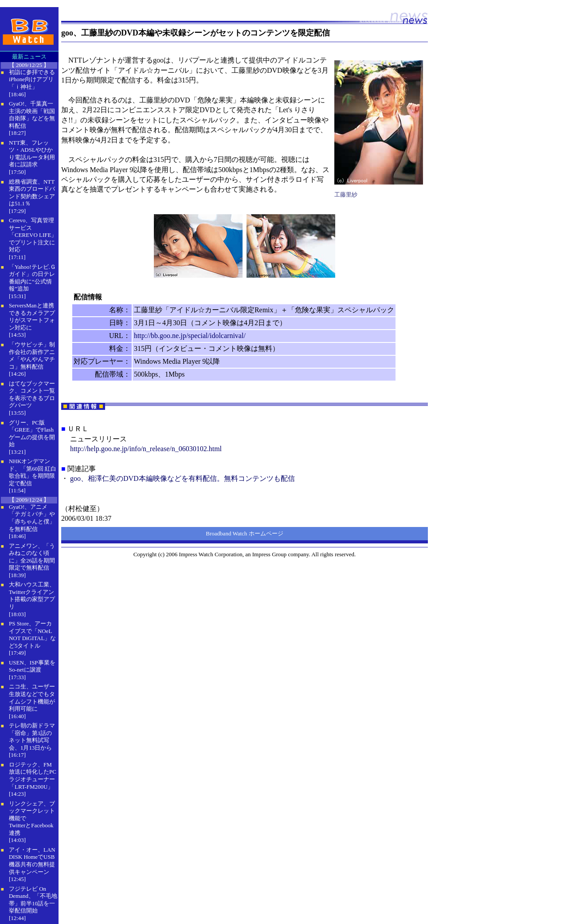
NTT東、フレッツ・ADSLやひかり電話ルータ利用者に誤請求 (32, 154)
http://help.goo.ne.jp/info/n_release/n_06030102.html (146, 449)
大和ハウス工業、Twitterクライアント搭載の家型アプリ (32, 596)
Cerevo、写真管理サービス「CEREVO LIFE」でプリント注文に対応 (33, 235)
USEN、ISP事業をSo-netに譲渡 (32, 666)
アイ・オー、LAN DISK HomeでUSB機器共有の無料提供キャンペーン (32, 861)
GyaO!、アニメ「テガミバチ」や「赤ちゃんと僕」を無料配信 (32, 518)
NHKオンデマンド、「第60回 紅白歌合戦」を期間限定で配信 (33, 472)
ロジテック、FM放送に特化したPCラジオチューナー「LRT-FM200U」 (33, 776)
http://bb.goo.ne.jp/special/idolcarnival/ (190, 336)
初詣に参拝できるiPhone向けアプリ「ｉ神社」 (32, 79)
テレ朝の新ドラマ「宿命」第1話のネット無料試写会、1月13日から (32, 737)
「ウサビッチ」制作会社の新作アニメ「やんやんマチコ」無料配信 (32, 356)
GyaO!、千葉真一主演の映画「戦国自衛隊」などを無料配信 (32, 115)
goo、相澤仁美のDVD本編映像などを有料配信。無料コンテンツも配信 (182, 478)
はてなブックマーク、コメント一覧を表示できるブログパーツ (32, 395)
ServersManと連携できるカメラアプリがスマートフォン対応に (32, 317)
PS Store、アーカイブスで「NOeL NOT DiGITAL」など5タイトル (32, 635)
